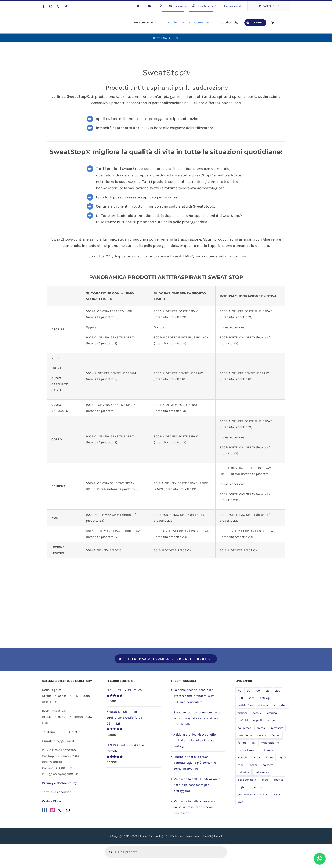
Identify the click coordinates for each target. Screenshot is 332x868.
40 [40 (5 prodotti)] (239, 691)
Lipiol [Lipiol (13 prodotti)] (282, 757)
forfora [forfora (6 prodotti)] (242, 743)
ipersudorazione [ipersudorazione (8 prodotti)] (248, 750)
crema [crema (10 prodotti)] (261, 728)
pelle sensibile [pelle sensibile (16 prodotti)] (247, 780)
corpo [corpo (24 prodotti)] (271, 720)
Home (157, 38)
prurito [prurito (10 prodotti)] (279, 780)
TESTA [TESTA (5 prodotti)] (276, 794)
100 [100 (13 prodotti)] (258, 691)
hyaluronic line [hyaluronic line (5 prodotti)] (270, 743)
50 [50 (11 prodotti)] (248, 691)
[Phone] (60, 810)
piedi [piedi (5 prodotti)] (265, 780)
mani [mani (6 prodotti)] (241, 765)
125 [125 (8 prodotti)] (267, 691)
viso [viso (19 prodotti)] (240, 802)
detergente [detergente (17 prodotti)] (245, 735)
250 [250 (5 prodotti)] (278, 691)
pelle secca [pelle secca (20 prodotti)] (262, 772)
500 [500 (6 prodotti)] (240, 698)
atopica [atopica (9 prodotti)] (272, 713)
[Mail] (68, 810)
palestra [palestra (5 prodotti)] (268, 765)
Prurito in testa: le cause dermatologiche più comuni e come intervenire (195, 763)
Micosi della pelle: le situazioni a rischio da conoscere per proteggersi (197, 785)
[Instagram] (52, 810)
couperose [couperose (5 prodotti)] (244, 728)
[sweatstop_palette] (166, 572)
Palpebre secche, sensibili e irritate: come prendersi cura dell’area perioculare (194, 696)
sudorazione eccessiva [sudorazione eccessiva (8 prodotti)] (252, 794)
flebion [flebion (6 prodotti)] (276, 735)
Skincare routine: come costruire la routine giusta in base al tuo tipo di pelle (197, 718)
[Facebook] (44, 810)
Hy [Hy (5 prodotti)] (254, 743)
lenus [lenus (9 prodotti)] (270, 757)
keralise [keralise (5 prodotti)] (269, 750)
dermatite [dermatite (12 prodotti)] (277, 728)
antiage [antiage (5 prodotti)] (263, 705)
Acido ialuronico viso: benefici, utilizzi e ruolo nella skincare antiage (195, 740)
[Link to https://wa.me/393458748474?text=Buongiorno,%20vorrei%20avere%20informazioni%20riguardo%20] (320, 859)
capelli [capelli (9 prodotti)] (258, 720)
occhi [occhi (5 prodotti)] (254, 765)
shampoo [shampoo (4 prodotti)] (257, 787)
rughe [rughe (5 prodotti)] (242, 787)
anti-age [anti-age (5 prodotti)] (265, 698)
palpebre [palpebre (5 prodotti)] (243, 772)
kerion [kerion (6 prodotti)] (257, 757)
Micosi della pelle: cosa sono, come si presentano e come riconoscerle (194, 807)
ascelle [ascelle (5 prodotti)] (257, 713)
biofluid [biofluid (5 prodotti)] (243, 720)
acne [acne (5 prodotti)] (251, 698)
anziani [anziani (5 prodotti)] (242, 713)
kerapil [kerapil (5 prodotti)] (242, 757)
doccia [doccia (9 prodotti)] (262, 735)
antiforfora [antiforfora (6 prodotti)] (280, 705)
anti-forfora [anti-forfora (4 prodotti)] (245, 705)
